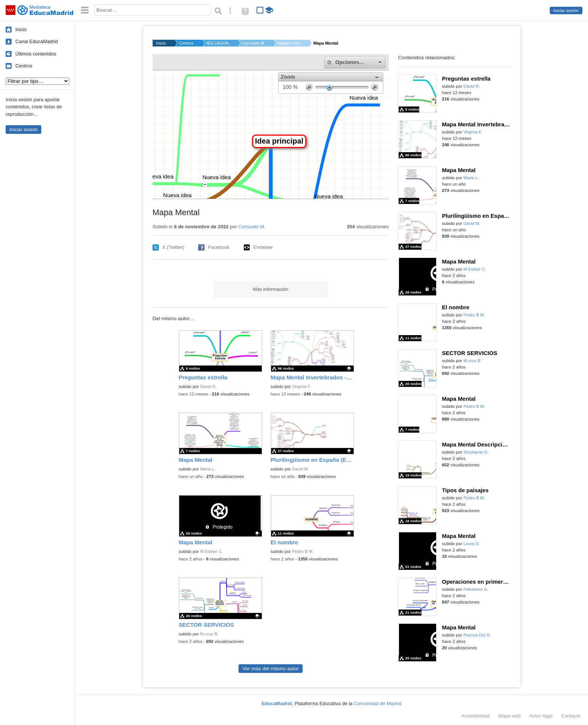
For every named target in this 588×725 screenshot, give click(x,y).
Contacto (571, 716)
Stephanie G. (476, 452)
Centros (24, 66)
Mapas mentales (289, 43)
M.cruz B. (209, 634)
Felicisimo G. (476, 589)
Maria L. (208, 469)
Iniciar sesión (566, 10)
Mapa (510, 716)
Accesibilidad (475, 716)
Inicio (21, 29)
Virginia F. (302, 386)
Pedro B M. (303, 551)
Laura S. (472, 544)
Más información (271, 289)
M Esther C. (212, 551)
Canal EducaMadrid (37, 41)
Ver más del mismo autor (270, 669)
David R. (208, 386)
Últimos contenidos (36, 54)
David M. (301, 469)
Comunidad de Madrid (378, 703)
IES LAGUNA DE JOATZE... (218, 43)
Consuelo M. (253, 43)
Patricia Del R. (477, 635)
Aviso (541, 716)
